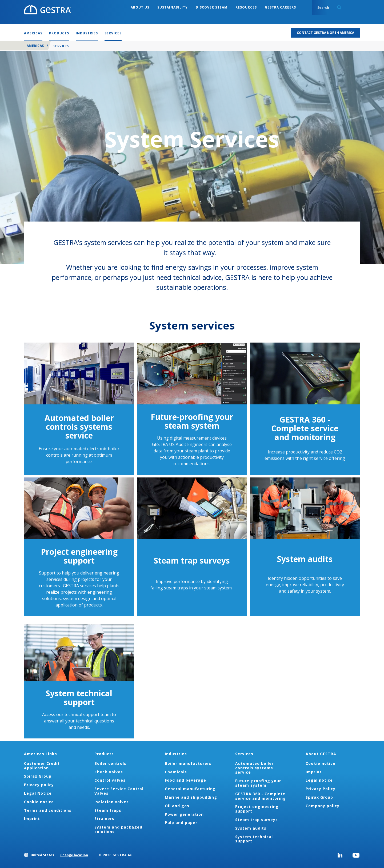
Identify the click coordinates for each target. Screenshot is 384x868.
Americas (35, 46)
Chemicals (176, 772)
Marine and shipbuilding (191, 797)
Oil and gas (177, 806)
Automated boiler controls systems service (79, 427)
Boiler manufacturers (188, 763)
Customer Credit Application (42, 766)
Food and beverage (185, 780)
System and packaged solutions (118, 829)
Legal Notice (38, 793)
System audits (305, 559)
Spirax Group (38, 776)
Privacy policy (39, 785)
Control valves (110, 780)
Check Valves (109, 772)
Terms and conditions (48, 810)
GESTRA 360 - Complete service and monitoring (305, 428)
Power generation (184, 814)
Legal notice (319, 780)
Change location (74, 855)
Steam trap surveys (192, 560)
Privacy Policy (321, 789)
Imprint (32, 819)
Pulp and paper (181, 823)
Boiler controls (110, 763)
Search (339, 7)
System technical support (79, 698)
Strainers (104, 819)
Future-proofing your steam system (192, 421)
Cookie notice (39, 802)
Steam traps (108, 810)
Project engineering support (79, 556)
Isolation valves (112, 802)
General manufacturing (190, 789)
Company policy (323, 806)
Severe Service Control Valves (119, 791)
